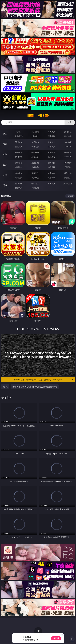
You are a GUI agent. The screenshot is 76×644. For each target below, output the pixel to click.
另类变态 (68, 157)
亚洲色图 (35, 163)
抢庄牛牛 (68, 136)
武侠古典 (68, 173)
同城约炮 (19, 183)
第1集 (5, 387)
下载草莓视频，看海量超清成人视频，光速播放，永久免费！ (44, 380)
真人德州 (35, 132)
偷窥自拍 (19, 163)
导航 (5, 185)
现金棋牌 (51, 136)
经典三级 (35, 157)
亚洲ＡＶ (19, 142)
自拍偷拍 (35, 142)
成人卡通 (51, 152)
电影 (5, 154)
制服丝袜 (19, 157)
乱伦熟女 (51, 157)
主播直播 (51, 147)
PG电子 (19, 132)
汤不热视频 (68, 183)
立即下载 (56, 638)
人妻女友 (51, 173)
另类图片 (68, 167)
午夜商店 (35, 183)
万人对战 (51, 132)
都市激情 (19, 173)
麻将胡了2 (19, 136)
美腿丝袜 (19, 167)
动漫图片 (68, 163)
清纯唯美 (35, 167)
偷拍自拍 (35, 152)
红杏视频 (19, 188)
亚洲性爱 (19, 152)
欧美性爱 (68, 152)
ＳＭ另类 (68, 147)
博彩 (5, 134)
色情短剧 (35, 188)
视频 (5, 144)
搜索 (70, 122)
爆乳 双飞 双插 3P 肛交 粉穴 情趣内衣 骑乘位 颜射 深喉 (35, 387)
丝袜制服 (35, 147)
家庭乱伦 (35, 173)
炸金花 (35, 136)
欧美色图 (51, 163)
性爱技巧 (68, 178)
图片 (5, 165)
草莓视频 (51, 183)
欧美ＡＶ (51, 142)
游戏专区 (68, 132)
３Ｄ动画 (68, 142)
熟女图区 (51, 167)
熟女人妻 (19, 147)
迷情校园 (19, 178)
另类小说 (35, 178)
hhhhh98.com (38, 116)
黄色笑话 (51, 178)
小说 (5, 175)
